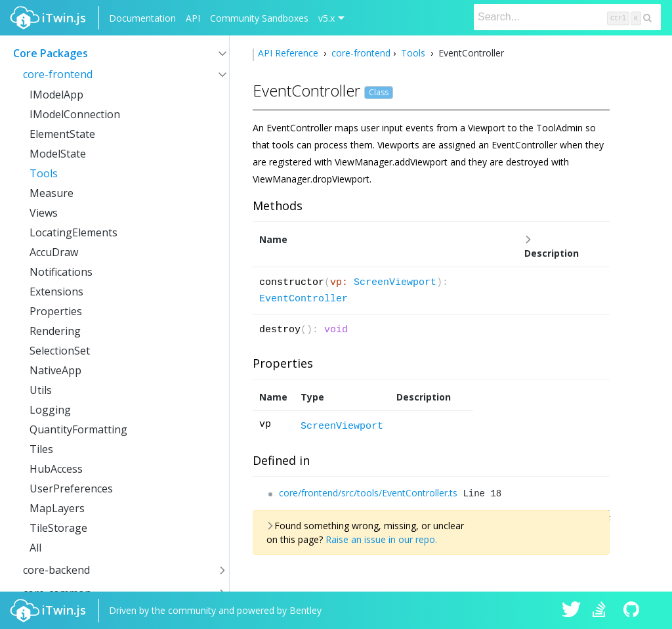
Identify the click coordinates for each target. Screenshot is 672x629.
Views (44, 213)
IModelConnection (75, 114)
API (193, 18)
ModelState (58, 154)
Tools (44, 173)
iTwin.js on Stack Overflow (602, 611)
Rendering (55, 331)
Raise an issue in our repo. (381, 539)
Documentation (142, 18)
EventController (304, 299)
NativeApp (55, 370)
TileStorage (58, 528)
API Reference (289, 53)
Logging (50, 410)
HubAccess (56, 469)
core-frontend (58, 74)
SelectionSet (60, 351)
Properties (56, 311)
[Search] (567, 17)
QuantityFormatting (78, 429)
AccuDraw (54, 252)
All (35, 548)
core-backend (56, 570)
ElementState (62, 134)
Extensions (56, 292)
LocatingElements (73, 232)
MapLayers (57, 508)
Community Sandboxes (259, 18)
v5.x (326, 18)
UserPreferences (71, 488)
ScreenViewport (395, 283)
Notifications (61, 272)
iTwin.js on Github (633, 611)
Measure (52, 193)
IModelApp (56, 95)
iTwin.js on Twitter (572, 611)
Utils (41, 390)
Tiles (41, 449)
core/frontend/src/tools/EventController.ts (368, 493)
